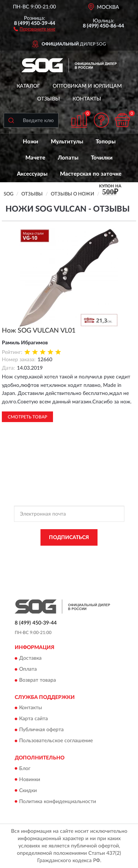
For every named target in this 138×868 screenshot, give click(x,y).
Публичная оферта (41, 730)
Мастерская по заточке (91, 174)
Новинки (30, 780)
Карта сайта (33, 719)
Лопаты (68, 158)
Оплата (28, 669)
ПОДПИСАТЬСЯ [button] (69, 538)
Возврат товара (38, 680)
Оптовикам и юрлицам (87, 86)
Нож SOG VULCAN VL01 (39, 331)
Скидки (28, 791)
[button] (34, 29)
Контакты (87, 99)
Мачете (35, 158)
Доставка (30, 658)
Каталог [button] (28, 86)
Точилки (102, 158)
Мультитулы (67, 142)
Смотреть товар (27, 417)
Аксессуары (32, 174)
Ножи (31, 142)
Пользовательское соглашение (56, 741)
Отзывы (49, 99)
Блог (25, 769)
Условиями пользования (89, 560)
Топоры (106, 142)
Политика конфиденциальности (58, 802)
